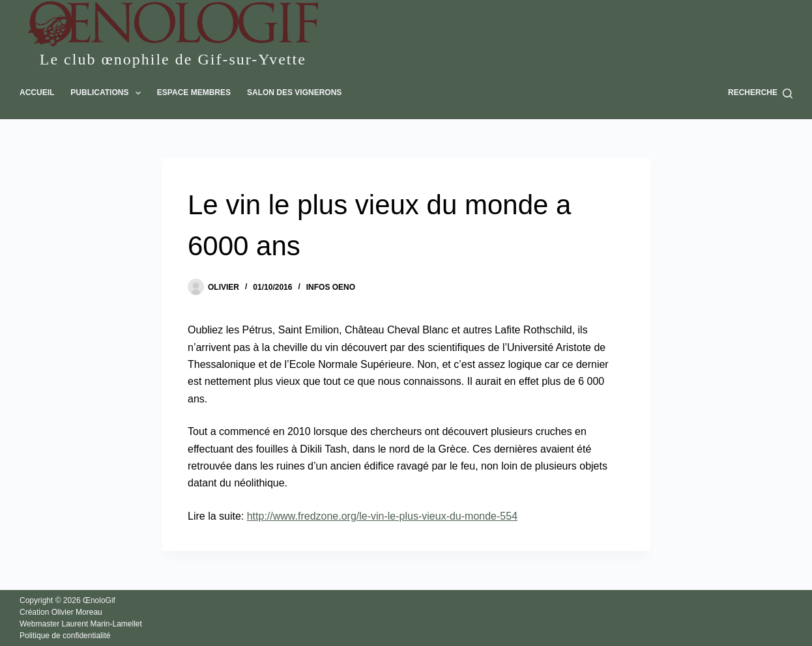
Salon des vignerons (294, 92)
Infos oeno (331, 287)
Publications (108, 93)
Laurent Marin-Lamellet (101, 624)
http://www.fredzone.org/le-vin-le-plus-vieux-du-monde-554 (382, 516)
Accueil (37, 92)
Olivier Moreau (77, 612)
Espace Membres (194, 92)
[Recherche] (760, 93)
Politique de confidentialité (65, 636)
